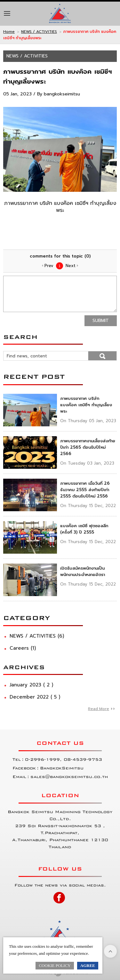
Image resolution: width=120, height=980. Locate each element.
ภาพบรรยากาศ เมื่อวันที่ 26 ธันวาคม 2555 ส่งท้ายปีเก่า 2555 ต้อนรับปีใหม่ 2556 (85, 490)
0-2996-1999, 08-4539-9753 (64, 759)
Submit (101, 321)
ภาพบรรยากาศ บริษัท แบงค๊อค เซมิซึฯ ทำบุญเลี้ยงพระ (86, 405)
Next (71, 266)
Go (103, 356)
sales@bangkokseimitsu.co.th (69, 777)
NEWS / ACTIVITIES (39, 32)
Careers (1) (23, 648)
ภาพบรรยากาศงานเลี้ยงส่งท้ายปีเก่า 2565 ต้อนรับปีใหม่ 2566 (88, 447)
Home (9, 32)
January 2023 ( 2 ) (31, 685)
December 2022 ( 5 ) (35, 697)
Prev (49, 266)
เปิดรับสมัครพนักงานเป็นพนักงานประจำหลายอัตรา (83, 571)
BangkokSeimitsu (62, 768)
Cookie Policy (55, 965)
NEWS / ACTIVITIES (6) (37, 636)
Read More (99, 709)
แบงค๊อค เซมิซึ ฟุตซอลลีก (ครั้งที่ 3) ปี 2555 (84, 529)
